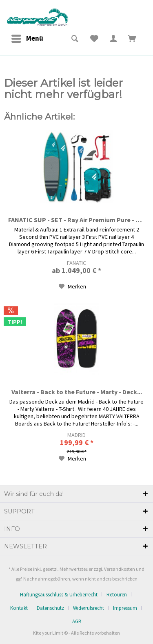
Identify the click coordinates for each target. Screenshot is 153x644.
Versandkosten (120, 569)
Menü (27, 37)
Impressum (125, 608)
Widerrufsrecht (89, 608)
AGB (77, 621)
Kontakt (19, 608)
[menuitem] (27, 39)
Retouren (117, 595)
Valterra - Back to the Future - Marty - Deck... (77, 392)
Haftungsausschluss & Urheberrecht (59, 595)
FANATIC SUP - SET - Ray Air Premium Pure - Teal (76, 220)
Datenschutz (50, 608)
